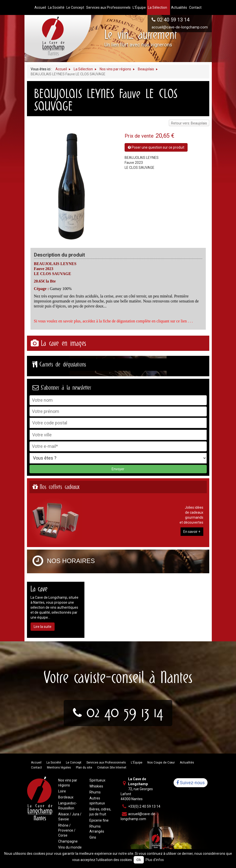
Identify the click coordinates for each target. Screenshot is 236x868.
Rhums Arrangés (97, 829)
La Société (54, 763)
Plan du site (84, 768)
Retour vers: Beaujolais (189, 123)
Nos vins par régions (68, 783)
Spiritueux (97, 780)
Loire (62, 791)
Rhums (95, 792)
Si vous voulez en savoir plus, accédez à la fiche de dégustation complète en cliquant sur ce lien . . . (113, 321)
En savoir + (192, 532)
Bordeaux (66, 797)
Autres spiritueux (97, 801)
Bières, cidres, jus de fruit (100, 812)
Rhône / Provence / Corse (67, 830)
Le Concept (74, 763)
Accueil (36, 763)
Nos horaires (71, 561)
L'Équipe (137, 763)
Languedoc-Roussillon (68, 806)
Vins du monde (70, 847)
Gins (93, 837)
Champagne (68, 841)
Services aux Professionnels (106, 763)
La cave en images (63, 343)
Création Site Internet (112, 768)
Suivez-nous (191, 783)
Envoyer (118, 469)
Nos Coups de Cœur (161, 763)
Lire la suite (43, 627)
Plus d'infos (155, 860)
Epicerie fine (99, 820)
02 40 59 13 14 (173, 20)
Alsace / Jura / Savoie (70, 817)
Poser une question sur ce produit (156, 147)
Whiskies (96, 786)
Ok (139, 860)
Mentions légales (59, 768)
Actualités (187, 763)
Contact (36, 768)
